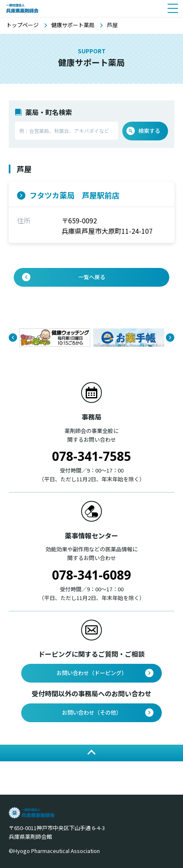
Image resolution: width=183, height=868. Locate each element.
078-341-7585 (91, 456)
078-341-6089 (91, 575)
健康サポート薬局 (73, 25)
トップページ (22, 25)
